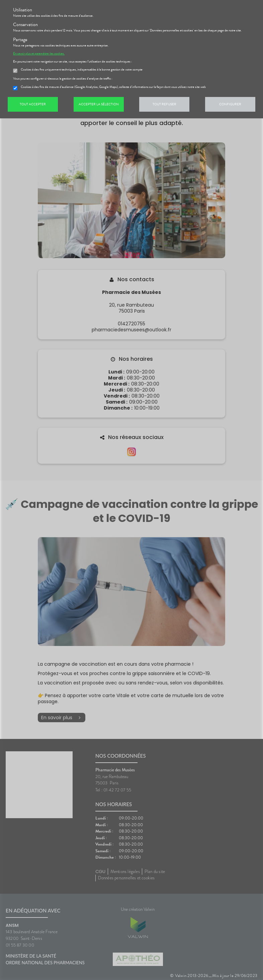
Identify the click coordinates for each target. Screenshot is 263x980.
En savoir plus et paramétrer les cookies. (39, 53)
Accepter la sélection (99, 104)
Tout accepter (33, 104)
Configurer (230, 104)
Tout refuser (164, 104)
